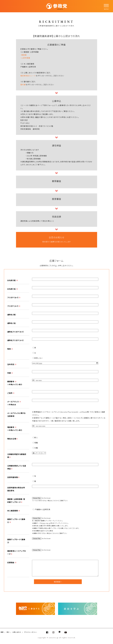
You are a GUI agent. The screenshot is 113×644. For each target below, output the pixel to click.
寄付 (8, 632)
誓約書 (23, 85)
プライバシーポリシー (31, 632)
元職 (35, 448)
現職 (35, 443)
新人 (35, 437)
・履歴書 (24, 55)
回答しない (38, 358)
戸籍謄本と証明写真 (41, 509)
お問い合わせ (17, 632)
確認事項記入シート (28, 76)
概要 (2, 632)
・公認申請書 (25, 58)
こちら (54, 501)
